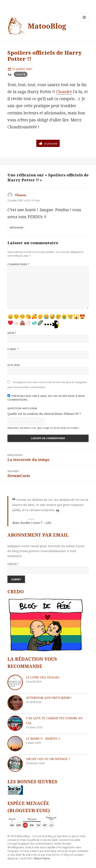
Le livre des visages (43, 677)
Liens (19, 74)
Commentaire (18, 264)
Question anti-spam (22, 408)
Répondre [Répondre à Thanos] (17, 228)
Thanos (21, 195)
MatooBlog (47, 26)
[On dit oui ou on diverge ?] (15, 764)
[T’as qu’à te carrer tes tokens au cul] (15, 723)
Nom (12, 333)
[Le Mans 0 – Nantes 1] (15, 744)
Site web (14, 365)
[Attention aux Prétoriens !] (15, 703)
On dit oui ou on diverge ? (48, 759)
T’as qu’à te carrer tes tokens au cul (54, 720)
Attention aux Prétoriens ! (49, 698)
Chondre (64, 92)
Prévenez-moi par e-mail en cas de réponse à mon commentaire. (46, 398)
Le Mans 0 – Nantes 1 (43, 738)
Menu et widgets (84, 22)
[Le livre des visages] (15, 682)
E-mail (13, 349)
